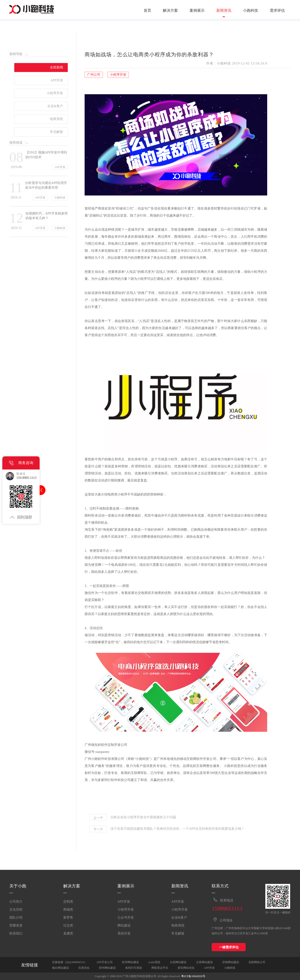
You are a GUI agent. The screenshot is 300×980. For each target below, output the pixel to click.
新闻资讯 (224, 11)
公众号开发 (126, 918)
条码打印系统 (134, 968)
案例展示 (197, 11)
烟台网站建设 (60, 968)
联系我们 (16, 933)
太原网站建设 (178, 962)
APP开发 (124, 902)
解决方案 (170, 11)
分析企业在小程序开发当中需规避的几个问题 (143, 817)
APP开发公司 (105, 962)
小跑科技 (251, 11)
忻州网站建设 (131, 962)
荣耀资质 (16, 926)
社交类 (68, 926)
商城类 (68, 910)
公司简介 (16, 902)
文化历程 (16, 910)
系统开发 (124, 933)
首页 (147, 11)
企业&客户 (179, 918)
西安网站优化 (186, 968)
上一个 (98, 818)
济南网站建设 (231, 962)
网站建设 (124, 926)
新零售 (68, 918)
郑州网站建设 (107, 968)
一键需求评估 (229, 947)
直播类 (68, 933)
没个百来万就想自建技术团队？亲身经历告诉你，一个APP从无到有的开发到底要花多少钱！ (177, 829)
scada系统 (154, 962)
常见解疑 (178, 933)
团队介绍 (16, 918)
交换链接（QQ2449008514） (69, 962)
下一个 (98, 829)
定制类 (68, 902)
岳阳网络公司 (257, 962)
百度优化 (84, 968)
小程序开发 (126, 910)
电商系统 (178, 926)
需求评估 (277, 11)
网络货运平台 (160, 968)
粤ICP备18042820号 (193, 976)
